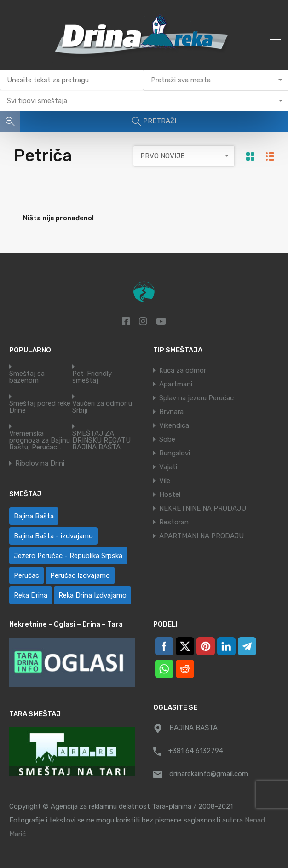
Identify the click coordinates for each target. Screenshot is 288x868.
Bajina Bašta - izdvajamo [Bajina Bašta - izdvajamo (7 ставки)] (53, 536)
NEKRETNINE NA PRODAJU (203, 508)
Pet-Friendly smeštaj (92, 377)
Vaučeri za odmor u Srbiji (102, 407)
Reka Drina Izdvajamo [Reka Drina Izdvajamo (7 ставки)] (92, 595)
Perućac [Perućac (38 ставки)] (26, 575)
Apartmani (176, 384)
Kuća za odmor (183, 370)
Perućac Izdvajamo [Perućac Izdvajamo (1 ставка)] (80, 575)
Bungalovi (175, 453)
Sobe (167, 439)
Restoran (174, 522)
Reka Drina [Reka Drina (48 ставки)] (31, 595)
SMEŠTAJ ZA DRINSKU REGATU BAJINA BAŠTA (101, 440)
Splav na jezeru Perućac (196, 398)
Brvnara (171, 412)
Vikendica (174, 425)
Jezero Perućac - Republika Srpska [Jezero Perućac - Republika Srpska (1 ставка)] (68, 556)
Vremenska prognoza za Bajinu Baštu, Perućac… (40, 440)
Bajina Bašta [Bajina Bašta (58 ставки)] (34, 516)
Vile (165, 481)
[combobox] (216, 80)
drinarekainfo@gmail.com (209, 774)
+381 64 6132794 (196, 751)
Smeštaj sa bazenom (27, 377)
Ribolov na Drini (40, 463)
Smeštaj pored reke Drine (40, 407)
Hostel (170, 494)
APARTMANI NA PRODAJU (202, 536)
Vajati (168, 467)
